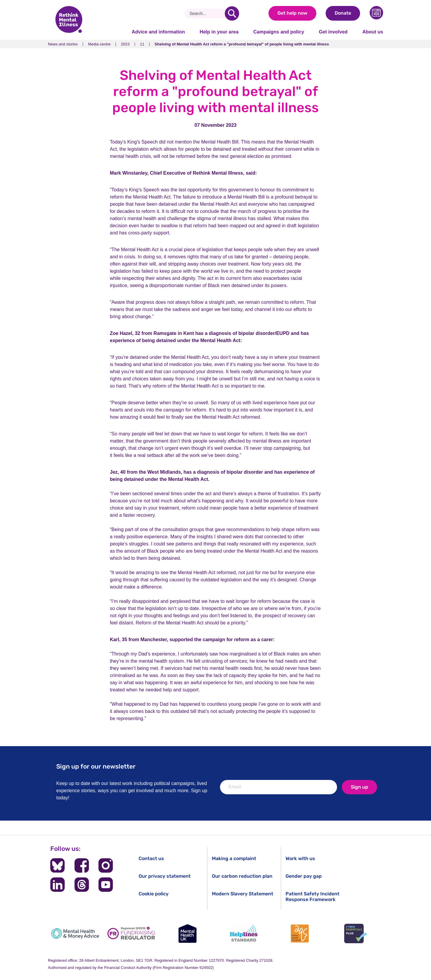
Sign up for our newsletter (96, 766)
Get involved (333, 32)
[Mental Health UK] (187, 933)
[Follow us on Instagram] (106, 865)
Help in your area (219, 32)
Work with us (300, 858)
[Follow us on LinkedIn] (57, 885)
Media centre (99, 44)
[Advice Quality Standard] (300, 933)
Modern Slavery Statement (243, 894)
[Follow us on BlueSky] (57, 865)
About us (373, 32)
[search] (232, 13)
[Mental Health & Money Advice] (75, 933)
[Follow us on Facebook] (82, 865)
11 (142, 44)
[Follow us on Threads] (82, 885)
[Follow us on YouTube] (106, 885)
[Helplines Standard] (244, 933)
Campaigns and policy (279, 32)
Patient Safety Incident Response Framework (312, 897)
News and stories (63, 44)
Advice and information (158, 32)
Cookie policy (154, 894)
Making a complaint (234, 858)
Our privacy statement (165, 876)
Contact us (151, 858)
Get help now (292, 13)
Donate (343, 13)
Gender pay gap (304, 876)
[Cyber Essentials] (356, 933)
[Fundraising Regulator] (131, 933)
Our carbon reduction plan (242, 876)
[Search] (207, 13)
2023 (125, 44)
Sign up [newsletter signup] (359, 787)
